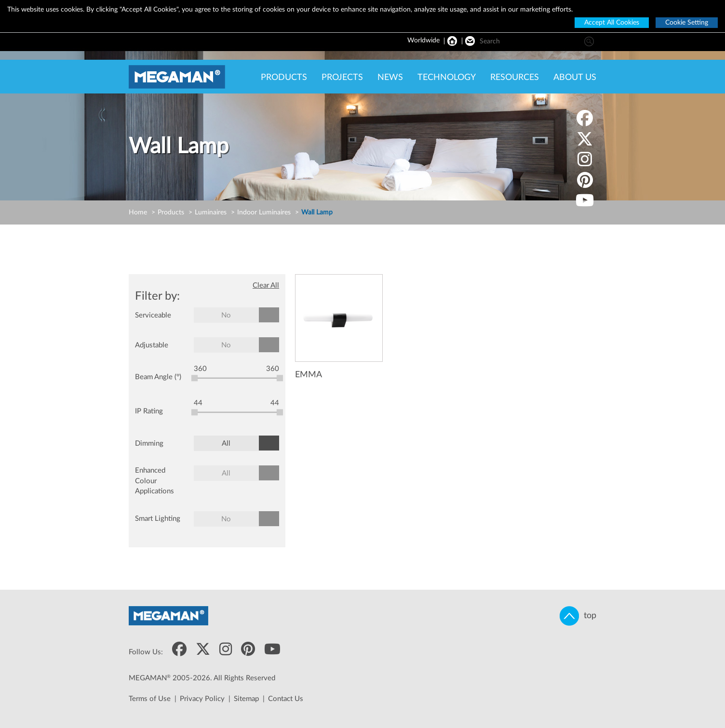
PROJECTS (342, 78)
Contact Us (286, 699)
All (226, 443)
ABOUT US (575, 78)
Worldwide (423, 40)
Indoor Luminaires (264, 212)
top (578, 616)
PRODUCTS (284, 78)
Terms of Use (150, 699)
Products (171, 212)
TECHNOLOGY (447, 78)
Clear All (266, 285)
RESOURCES (515, 78)
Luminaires (211, 212)
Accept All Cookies (612, 23)
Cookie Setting (687, 23)
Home (138, 212)
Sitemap (246, 699)
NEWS (390, 78)
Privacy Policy (202, 699)
